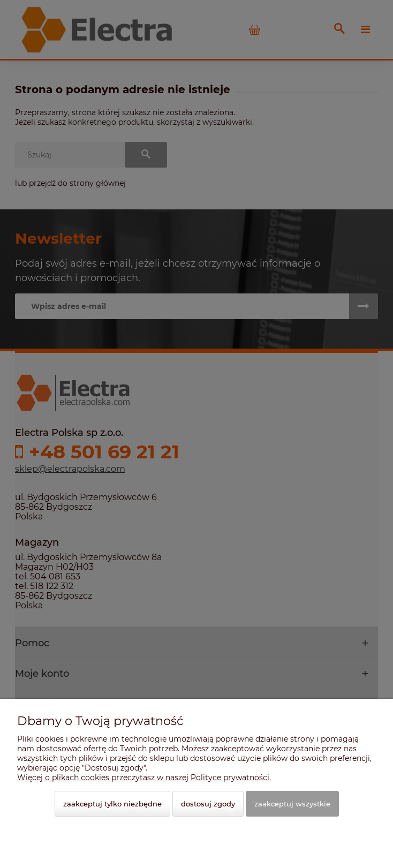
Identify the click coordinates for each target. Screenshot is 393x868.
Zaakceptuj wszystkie (292, 804)
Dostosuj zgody (208, 804)
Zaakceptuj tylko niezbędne (112, 804)
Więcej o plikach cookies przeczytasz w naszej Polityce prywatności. (144, 778)
